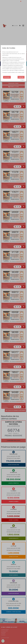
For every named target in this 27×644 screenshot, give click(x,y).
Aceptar (21, 77)
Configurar (22, 80)
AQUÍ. (23, 72)
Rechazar (7, 77)
